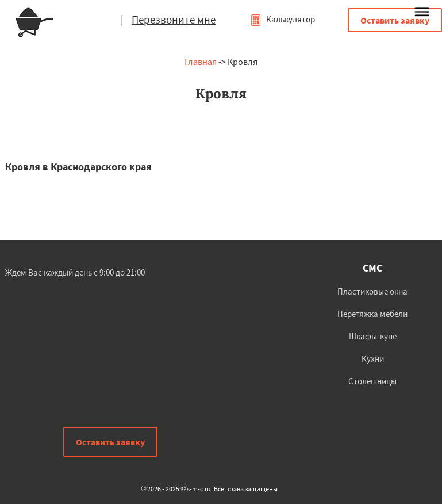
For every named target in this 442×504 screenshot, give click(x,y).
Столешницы (372, 381)
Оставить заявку (395, 20)
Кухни (373, 359)
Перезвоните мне (174, 20)
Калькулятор (283, 19)
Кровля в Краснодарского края (78, 167)
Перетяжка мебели (372, 314)
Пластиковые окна (372, 291)
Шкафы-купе (373, 336)
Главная (201, 62)
